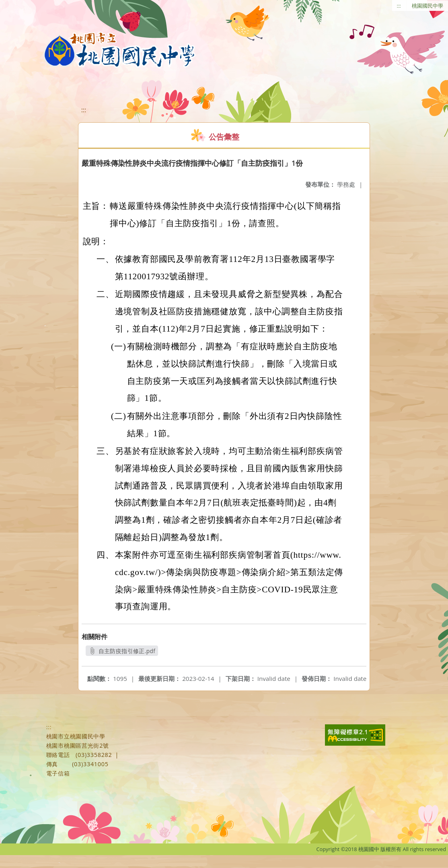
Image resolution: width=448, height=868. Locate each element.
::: (399, 6)
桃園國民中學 (427, 6)
